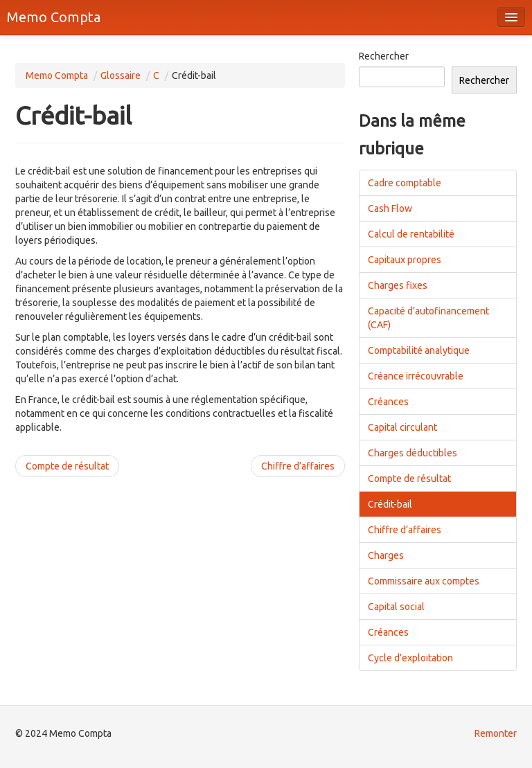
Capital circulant (402, 427)
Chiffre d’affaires (298, 466)
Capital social (396, 607)
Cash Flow (390, 208)
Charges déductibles (413, 453)
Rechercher (384, 56)
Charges (386, 555)
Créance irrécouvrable (416, 376)
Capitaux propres (405, 260)
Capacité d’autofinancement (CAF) (428, 318)
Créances (388, 402)
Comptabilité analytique (419, 350)
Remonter (496, 733)
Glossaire (121, 75)
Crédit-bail (390, 504)
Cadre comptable (405, 183)
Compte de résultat (67, 466)
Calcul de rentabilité (411, 234)
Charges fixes (398, 285)
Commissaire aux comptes (424, 581)
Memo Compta (54, 17)
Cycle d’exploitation (410, 658)
